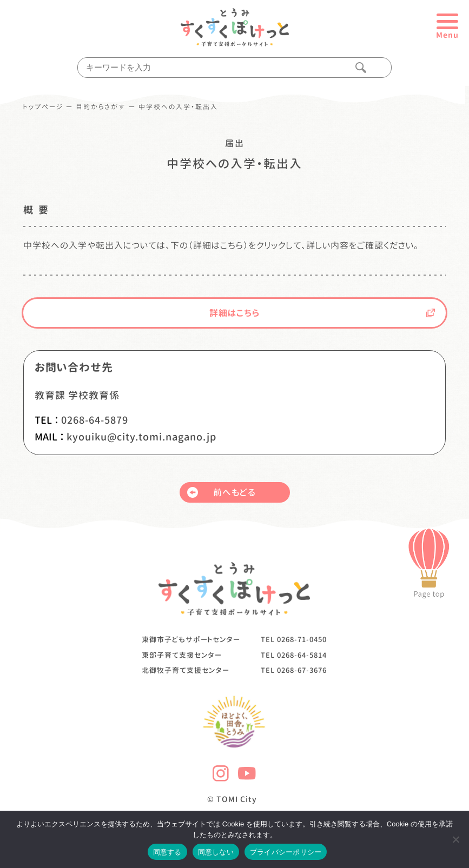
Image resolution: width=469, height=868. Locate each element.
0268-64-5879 (95, 420)
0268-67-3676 (302, 670)
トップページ (43, 107)
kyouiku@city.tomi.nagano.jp (141, 437)
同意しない (216, 852)
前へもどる (222, 492)
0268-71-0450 (302, 639)
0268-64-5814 (302, 655)
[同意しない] (455, 839)
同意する (167, 852)
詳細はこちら (322, 313)
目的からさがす (101, 107)
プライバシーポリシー (286, 852)
